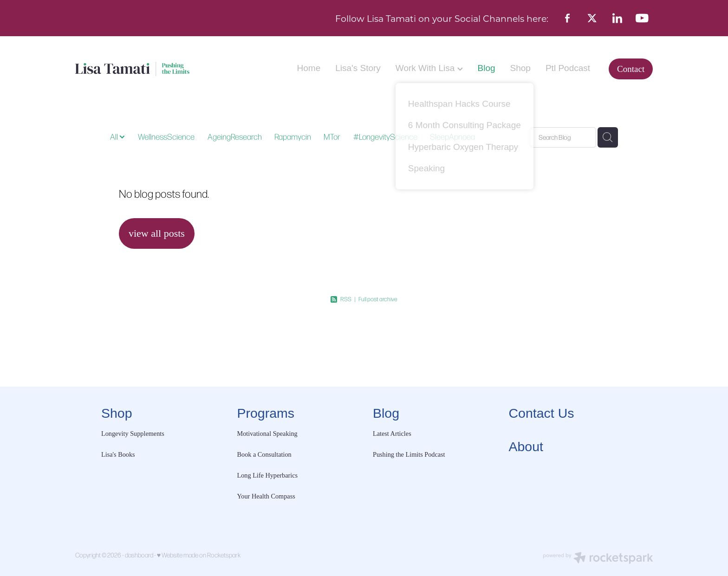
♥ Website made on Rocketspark (199, 555)
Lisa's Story (358, 68)
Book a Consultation (265, 454)
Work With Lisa (429, 68)
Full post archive (378, 299)
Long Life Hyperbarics (268, 475)
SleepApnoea (452, 136)
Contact (631, 69)
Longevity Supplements (133, 434)
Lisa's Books (118, 454)
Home (309, 68)
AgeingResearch (235, 136)
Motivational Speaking (267, 434)
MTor (332, 136)
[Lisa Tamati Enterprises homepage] (133, 69)
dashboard (139, 555)
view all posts (157, 233)
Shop (520, 68)
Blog (487, 68)
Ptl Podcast (568, 68)
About (526, 447)
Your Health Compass (267, 496)
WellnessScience (166, 136)
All (115, 136)
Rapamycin (293, 136)
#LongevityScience (385, 136)
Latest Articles (392, 434)
